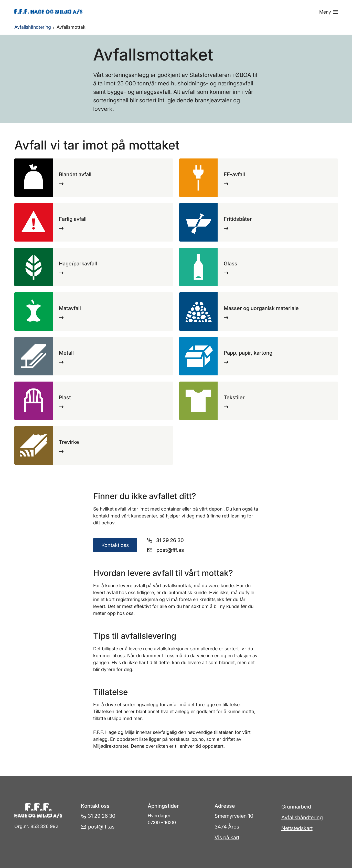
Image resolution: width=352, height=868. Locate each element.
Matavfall (70, 308)
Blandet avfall (75, 174)
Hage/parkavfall (78, 264)
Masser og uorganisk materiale (261, 308)
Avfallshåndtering (33, 27)
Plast (65, 397)
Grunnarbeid (296, 807)
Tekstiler (234, 397)
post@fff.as (170, 550)
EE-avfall (234, 174)
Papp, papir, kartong (248, 353)
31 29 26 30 (170, 540)
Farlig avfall (73, 219)
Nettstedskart (297, 828)
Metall (66, 353)
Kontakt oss (115, 545)
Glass (231, 264)
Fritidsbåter (238, 219)
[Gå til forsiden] (55, 12)
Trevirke (69, 442)
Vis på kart (227, 837)
